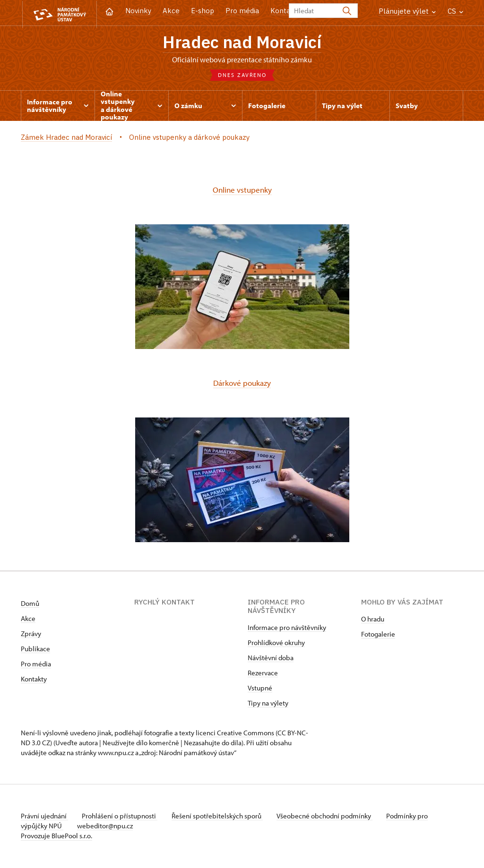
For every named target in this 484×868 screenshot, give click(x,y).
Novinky (138, 11)
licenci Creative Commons (235, 734)
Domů (30, 604)
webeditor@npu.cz (106, 827)
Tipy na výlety (268, 704)
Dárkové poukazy (242, 384)
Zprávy (31, 634)
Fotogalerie (378, 635)
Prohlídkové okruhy (276, 643)
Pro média (242, 11)
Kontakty (34, 680)
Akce (171, 11)
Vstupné (260, 689)
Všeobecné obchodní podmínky (328, 817)
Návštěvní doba (271, 659)
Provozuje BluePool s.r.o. (56, 837)
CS (455, 11)
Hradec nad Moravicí (242, 43)
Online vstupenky (242, 191)
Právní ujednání (44, 817)
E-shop (203, 11)
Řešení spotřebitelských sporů (220, 817)
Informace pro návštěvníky (287, 628)
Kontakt (284, 11)
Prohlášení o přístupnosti (121, 817)
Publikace (35, 650)
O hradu (373, 620)
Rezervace (263, 674)
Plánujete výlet (407, 11)
